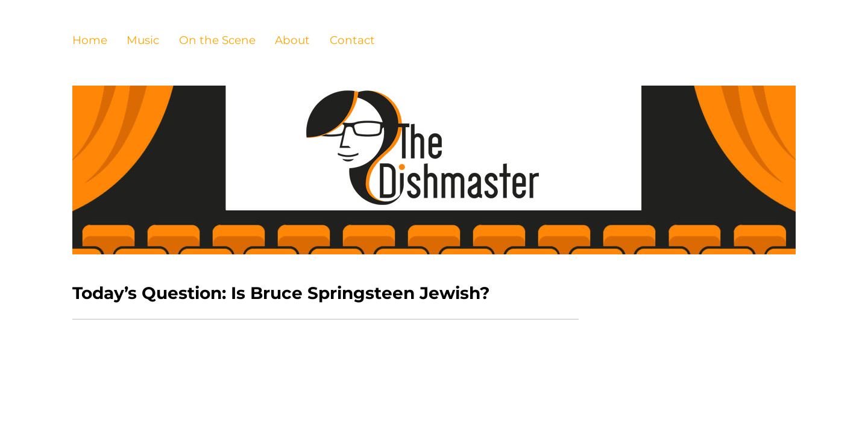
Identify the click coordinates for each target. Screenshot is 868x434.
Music (143, 40)
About (292, 40)
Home (90, 40)
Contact (352, 40)
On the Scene (217, 40)
